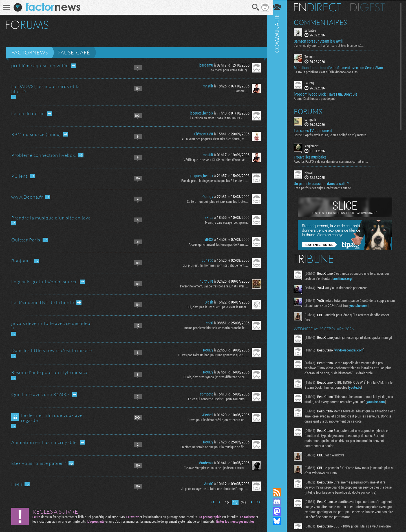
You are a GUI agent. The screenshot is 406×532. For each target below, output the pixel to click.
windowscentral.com (353, 351)
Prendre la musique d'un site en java (51, 218)
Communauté (281, 238)
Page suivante (249, 502)
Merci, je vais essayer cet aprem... (225, 222)
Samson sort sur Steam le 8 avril (322, 41)
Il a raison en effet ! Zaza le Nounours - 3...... (218, 118)
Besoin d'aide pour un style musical (50, 372)
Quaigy (206, 196)
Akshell (206, 415)
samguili (314, 119)
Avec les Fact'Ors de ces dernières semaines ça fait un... (335, 161)
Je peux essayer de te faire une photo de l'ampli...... (213, 489)
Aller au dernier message (74, 66)
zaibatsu (314, 30)
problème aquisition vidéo (40, 65)
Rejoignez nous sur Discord (281, 502)
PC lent (19, 176)
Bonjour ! (22, 261)
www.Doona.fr (27, 197)
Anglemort (315, 146)
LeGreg (313, 83)
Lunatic (205, 260)
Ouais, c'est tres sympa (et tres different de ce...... (215, 377)
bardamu (204, 65)
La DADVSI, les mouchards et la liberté (46, 89)
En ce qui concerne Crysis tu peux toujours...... (217, 399)
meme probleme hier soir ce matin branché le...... (215, 328)
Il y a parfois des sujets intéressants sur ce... (327, 188)
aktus (207, 217)
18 (225, 503)
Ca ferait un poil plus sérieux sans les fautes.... (216, 201)
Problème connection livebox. (44, 155)
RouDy (206, 350)
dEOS (207, 239)
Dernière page (256, 502)
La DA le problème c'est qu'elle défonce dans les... (331, 72)
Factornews (30, 52)
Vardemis (204, 463)
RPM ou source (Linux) (36, 134)
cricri (208, 323)
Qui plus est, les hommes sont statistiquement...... (214, 265)
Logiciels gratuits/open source (44, 282)
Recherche (254, 7)
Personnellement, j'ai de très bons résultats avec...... (213, 286)
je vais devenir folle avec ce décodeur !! (52, 326)
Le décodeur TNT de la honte (43, 302)
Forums (312, 111)
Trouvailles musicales (314, 157)
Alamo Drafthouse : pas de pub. (319, 98)
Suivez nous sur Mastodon (281, 511)
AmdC (207, 484)
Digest (371, 7)
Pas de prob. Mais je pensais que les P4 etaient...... (213, 181)
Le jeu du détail (28, 113)
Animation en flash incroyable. (45, 442)
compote (205, 394)
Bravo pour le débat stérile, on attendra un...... (217, 420)
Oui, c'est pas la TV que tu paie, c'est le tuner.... (216, 307)
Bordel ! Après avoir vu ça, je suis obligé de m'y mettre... (335, 135)
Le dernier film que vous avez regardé (53, 418)
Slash (207, 302)
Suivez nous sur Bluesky (281, 521)
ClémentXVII (202, 134)
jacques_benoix (199, 113)
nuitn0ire (204, 281)
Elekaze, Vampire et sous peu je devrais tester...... (215, 468)
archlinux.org (346, 278)
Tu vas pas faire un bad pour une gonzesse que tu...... (212, 355)
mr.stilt (206, 86)
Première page (211, 502)
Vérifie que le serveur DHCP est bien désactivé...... (215, 160)
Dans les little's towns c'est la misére (52, 350)
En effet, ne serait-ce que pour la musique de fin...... (213, 447)
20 (241, 503)
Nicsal (312, 172)
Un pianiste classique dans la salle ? (325, 183)
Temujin (314, 56)
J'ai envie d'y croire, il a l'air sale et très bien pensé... (332, 45)
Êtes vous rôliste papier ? (39, 463)
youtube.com (371, 305)
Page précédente (218, 502)
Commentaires (324, 22)
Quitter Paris (26, 240)
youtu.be (362, 389)
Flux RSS (281, 492)
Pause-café (74, 52)
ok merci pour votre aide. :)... (228, 70)
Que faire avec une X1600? (40, 394)
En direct (321, 7)
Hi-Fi (17, 484)
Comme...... (240, 91)
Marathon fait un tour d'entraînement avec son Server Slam (342, 68)
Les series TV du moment (316, 130)
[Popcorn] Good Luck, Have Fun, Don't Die (329, 94)
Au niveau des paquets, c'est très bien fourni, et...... (214, 139)
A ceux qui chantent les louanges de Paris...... (217, 244)
